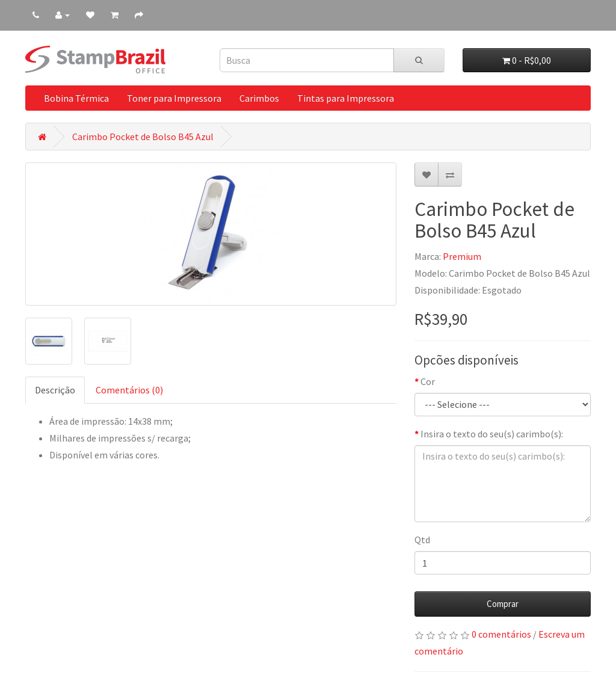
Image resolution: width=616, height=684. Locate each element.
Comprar (503, 604)
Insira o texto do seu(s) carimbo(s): (492, 434)
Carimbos (259, 98)
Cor (428, 381)
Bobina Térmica (76, 98)
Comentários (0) (129, 390)
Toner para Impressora (174, 98)
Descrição (55, 390)
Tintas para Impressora (346, 98)
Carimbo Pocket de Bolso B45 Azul (143, 137)
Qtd (422, 540)
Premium (462, 256)
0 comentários (501, 634)
